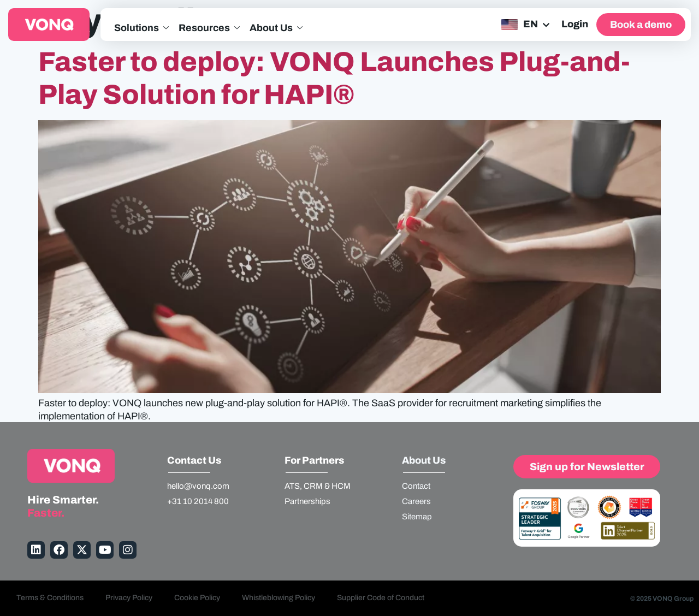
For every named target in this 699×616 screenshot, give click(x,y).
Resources (209, 28)
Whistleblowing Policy (279, 598)
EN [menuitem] (531, 24)
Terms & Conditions (50, 598)
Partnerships (307, 501)
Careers (416, 501)
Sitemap (417, 517)
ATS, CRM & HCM (318, 486)
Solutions (141, 28)
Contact (416, 486)
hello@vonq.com (198, 486)
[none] (525, 25)
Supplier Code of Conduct (381, 598)
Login (575, 24)
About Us (276, 28)
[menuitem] (525, 25)
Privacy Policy (129, 598)
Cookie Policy (197, 598)
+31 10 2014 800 (198, 501)
